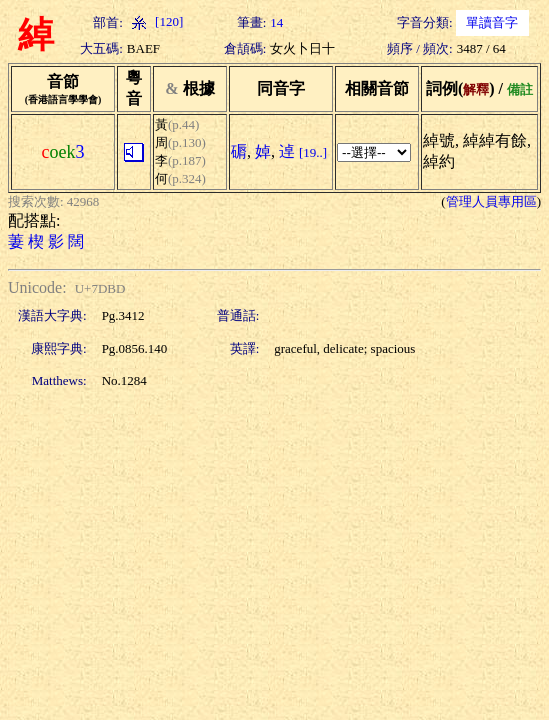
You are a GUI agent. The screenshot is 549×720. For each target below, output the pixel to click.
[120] (155, 21)
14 (276, 22)
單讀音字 (492, 22)
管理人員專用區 (491, 201)
